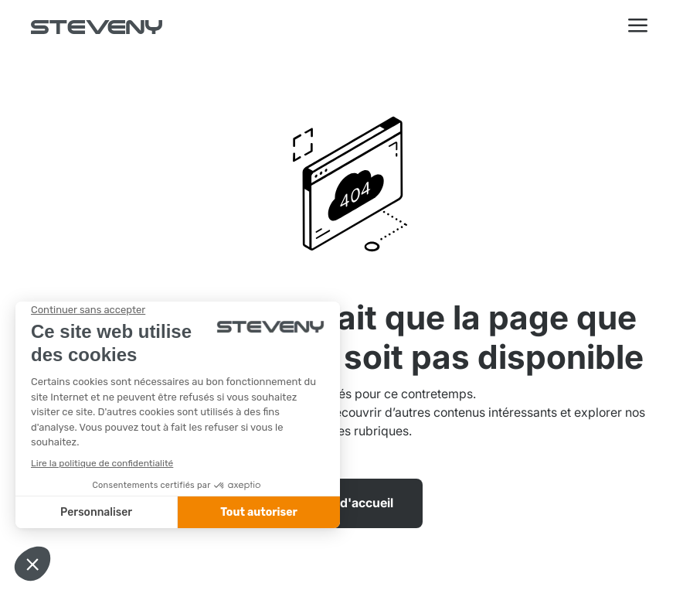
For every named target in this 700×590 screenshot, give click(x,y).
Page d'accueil (350, 503)
